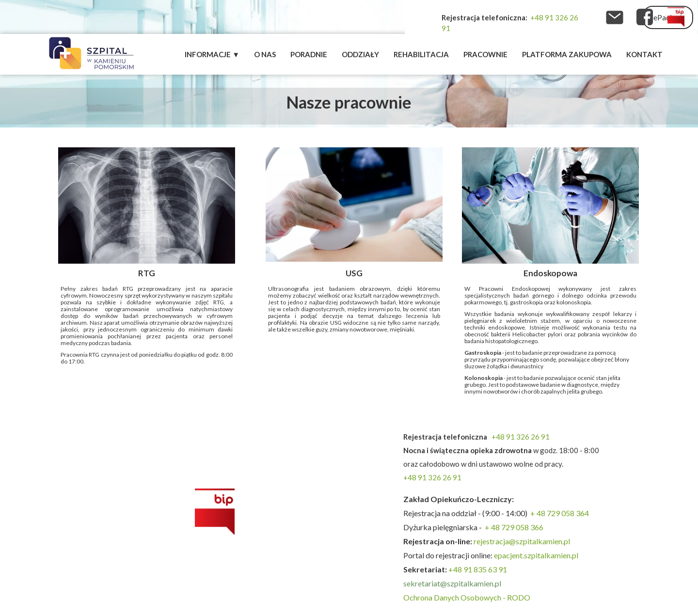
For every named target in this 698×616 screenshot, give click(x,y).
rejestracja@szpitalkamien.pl (523, 541)
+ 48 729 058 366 (514, 527)
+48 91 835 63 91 (478, 569)
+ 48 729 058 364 (560, 513)
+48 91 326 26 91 (521, 437)
